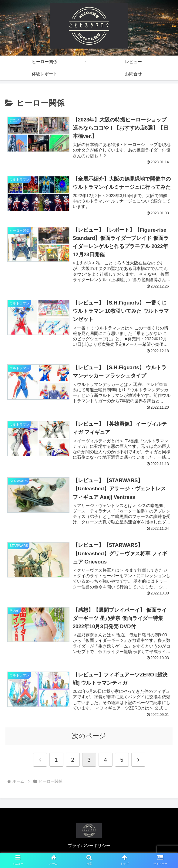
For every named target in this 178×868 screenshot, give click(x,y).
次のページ (89, 739)
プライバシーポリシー (89, 849)
